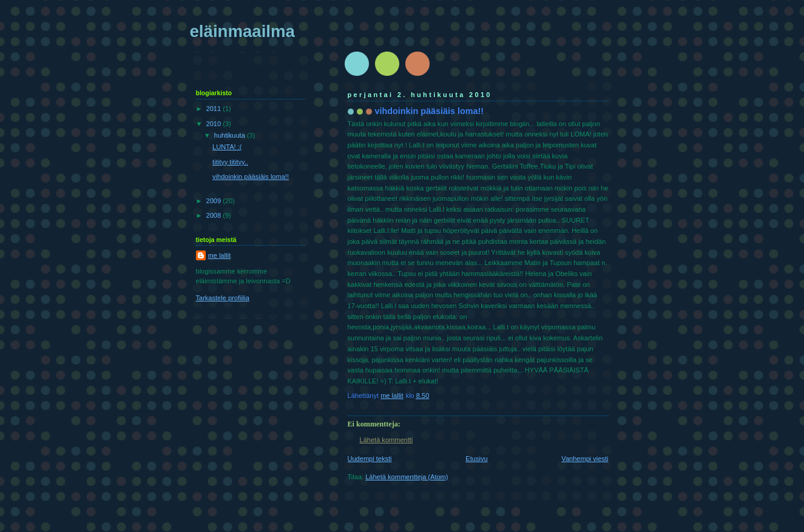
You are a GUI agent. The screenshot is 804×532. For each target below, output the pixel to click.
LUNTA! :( (227, 147)
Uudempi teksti (370, 459)
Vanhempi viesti (585, 459)
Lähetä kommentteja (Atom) (407, 477)
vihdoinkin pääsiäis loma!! (251, 177)
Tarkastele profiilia (223, 298)
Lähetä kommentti (387, 440)
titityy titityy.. (230, 162)
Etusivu (476, 459)
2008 (215, 215)
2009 (215, 201)
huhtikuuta (231, 135)
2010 (215, 124)
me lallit (219, 255)
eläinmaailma (242, 31)
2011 (215, 109)
